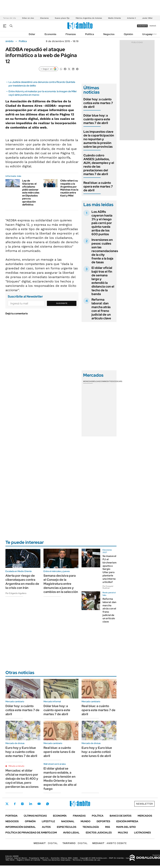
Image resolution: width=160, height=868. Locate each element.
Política (90, 34)
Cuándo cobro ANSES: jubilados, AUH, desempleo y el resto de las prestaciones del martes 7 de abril (99, 165)
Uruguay (147, 34)
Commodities (107, 381)
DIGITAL (46, 843)
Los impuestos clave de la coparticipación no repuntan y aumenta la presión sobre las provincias (99, 139)
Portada (11, 816)
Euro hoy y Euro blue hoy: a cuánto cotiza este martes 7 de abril (21, 752)
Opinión (128, 34)
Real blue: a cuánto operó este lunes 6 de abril (59, 752)
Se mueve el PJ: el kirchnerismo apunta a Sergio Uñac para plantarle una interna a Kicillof (110, 569)
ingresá (153, 26)
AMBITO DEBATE (109, 843)
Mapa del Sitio (126, 827)
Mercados (145, 816)
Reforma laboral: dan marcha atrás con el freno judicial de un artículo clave (101, 309)
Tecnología (91, 827)
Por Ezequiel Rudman (108, 587)
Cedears (118, 381)
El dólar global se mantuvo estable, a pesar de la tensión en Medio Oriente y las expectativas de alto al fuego (60, 779)
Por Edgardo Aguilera (16, 593)
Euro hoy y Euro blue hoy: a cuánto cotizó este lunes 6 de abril (97, 752)
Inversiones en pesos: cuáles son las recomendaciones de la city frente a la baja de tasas (105, 251)
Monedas (88, 381)
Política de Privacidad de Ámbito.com (31, 833)
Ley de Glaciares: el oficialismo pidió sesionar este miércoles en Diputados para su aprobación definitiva (31, 193)
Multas (123, 833)
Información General (21, 827)
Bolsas (96, 381)
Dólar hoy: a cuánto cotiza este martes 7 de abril (98, 103)
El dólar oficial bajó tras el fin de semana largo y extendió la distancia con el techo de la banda (103, 281)
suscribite (142, 26)
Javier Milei (147, 18)
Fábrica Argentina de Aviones (89, 18)
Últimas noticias (35, 816)
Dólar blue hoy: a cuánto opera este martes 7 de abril (97, 119)
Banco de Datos (121, 816)
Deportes (103, 821)
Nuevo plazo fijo (62, 18)
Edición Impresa (127, 821)
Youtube (39, 804)
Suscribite (62, 303)
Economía (50, 34)
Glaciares (44, 18)
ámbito (9, 41)
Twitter (7, 804)
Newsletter (153, 34)
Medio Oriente (114, 18)
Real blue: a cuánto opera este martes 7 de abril (98, 186)
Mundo (86, 821)
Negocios (109, 34)
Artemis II (131, 18)
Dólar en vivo (28, 18)
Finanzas (71, 34)
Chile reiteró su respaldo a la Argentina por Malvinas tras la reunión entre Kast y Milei (69, 188)
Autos (46, 827)
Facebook (15, 804)
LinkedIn (31, 804)
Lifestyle (48, 821)
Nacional (68, 821)
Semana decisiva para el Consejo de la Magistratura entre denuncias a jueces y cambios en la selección (61, 584)
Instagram (22, 804)
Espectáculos (67, 827)
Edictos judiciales (99, 833)
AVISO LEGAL (71, 833)
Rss (108, 827)
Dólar (32, 34)
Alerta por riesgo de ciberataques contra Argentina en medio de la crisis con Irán (22, 582)
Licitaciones (142, 833)
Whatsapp (48, 804)
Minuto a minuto (16, 766)
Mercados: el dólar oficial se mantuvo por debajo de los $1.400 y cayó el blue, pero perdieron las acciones (22, 779)
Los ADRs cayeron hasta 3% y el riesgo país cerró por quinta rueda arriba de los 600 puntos (102, 223)
